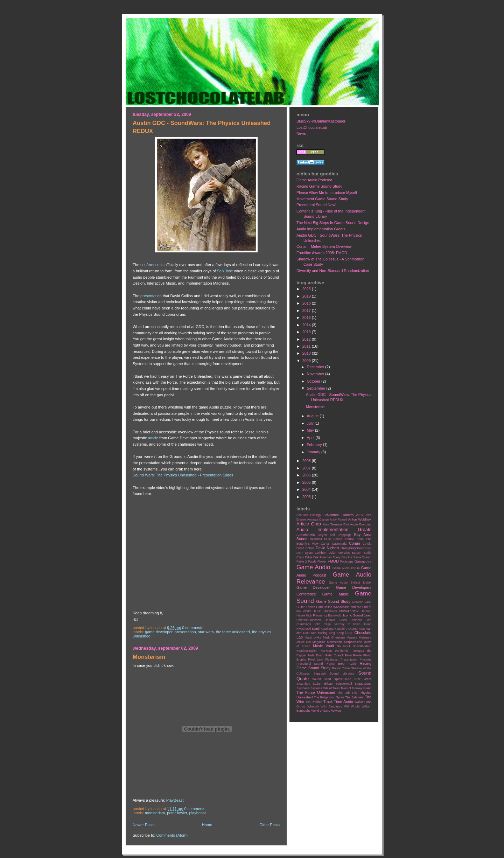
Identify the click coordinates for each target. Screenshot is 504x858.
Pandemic (342, 651)
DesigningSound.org (356, 548)
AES (360, 515)
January (314, 452)
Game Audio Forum (346, 568)
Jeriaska (357, 620)
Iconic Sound (353, 615)
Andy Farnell (338, 519)
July (311, 423)
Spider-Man (343, 679)
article (153, 438)
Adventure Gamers (338, 515)
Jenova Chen (336, 620)
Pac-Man (326, 651)
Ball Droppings (341, 535)
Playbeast (198, 813)
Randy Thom (341, 668)
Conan (355, 543)
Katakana (327, 629)
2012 (307, 339)
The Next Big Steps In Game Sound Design (333, 223)
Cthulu (367, 544)
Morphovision (353, 642)
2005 (307, 482)
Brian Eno (364, 539)
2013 (307, 332)
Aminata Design (318, 519)
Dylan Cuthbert (316, 553)
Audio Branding (361, 524)
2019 (307, 296)
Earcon (356, 553)
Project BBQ (335, 664)
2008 (307, 461)
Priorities (365, 660)
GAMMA (358, 602)
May (311, 430)
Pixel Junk (316, 660)
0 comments (192, 628)
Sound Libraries (342, 674)
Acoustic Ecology (309, 515)
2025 (307, 289)
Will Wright (352, 706)
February (315, 445)
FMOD (333, 561)
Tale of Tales (331, 688)
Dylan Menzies (339, 553)
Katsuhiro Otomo (346, 629)
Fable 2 (302, 561)
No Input (343, 646)
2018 (307, 303)
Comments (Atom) (172, 835)
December (316, 367)
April (311, 438)
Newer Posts (144, 825)
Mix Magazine (316, 642)
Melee (301, 642)
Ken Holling (319, 633)
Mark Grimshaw (334, 637)
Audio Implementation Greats (321, 229)
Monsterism (149, 657)
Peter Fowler (177, 813)
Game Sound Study (333, 601)
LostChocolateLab (312, 127)
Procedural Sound (310, 664)
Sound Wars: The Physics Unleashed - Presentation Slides (183, 475)
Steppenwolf (344, 684)
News (301, 133)
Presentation (185, 632)
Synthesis (303, 688)
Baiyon (322, 535)
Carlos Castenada (334, 544)
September (317, 388)
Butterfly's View (307, 544)
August (313, 416)
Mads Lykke (313, 637)
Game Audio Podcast (314, 180)
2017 (307, 311)
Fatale (312, 561)
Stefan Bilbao (323, 684)
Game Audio (313, 567)
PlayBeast (175, 800)
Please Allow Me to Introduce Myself (327, 193)
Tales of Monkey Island (356, 688)
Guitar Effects (306, 607)
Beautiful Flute (321, 539)
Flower (322, 561)
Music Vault (323, 646)
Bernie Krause (344, 539)
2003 (307, 497)
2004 (307, 489)
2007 (307, 468)
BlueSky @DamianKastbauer (321, 121)
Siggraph (320, 674)
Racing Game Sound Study (319, 186)
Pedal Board (316, 655)
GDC (368, 602)
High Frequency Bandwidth (324, 615)
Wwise (336, 710)
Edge (309, 557)
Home (207, 825)
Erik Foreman (323, 557)
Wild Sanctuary (331, 706)
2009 (307, 361)
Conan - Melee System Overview (324, 246)
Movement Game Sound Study (322, 199)
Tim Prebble (314, 702)
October (314, 381)
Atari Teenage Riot (336, 524)
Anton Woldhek (360, 519)
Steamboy (303, 684)
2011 (307, 346)
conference (150, 265)
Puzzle (352, 664)
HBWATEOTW (349, 611)
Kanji (316, 629)
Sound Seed (321, 679)
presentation (151, 296)
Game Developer (159, 632)
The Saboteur (354, 697)
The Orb (344, 693)
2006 (307, 475)
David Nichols (327, 548)
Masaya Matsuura (359, 637)
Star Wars (206, 632)
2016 (307, 318)
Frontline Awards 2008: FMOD (322, 253)
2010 (307, 353)
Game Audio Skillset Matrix (350, 583)
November (316, 374)
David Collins (305, 548)
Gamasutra (363, 561)
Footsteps (347, 561)
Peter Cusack (335, 655)
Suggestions (363, 684)
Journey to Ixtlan (347, 624)
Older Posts (269, 825)
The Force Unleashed (233, 632)
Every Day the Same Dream (352, 557)
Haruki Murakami (325, 611)
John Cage (322, 624)
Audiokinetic (306, 535)
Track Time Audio (338, 702)
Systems (316, 688)
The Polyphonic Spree (329, 697)
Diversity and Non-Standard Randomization (333, 271)
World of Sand (321, 711)
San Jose (225, 271)
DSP (300, 553)
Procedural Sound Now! (316, 205)
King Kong (336, 633)
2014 (307, 325)
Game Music (335, 594)
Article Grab (309, 524)
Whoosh (313, 706)
